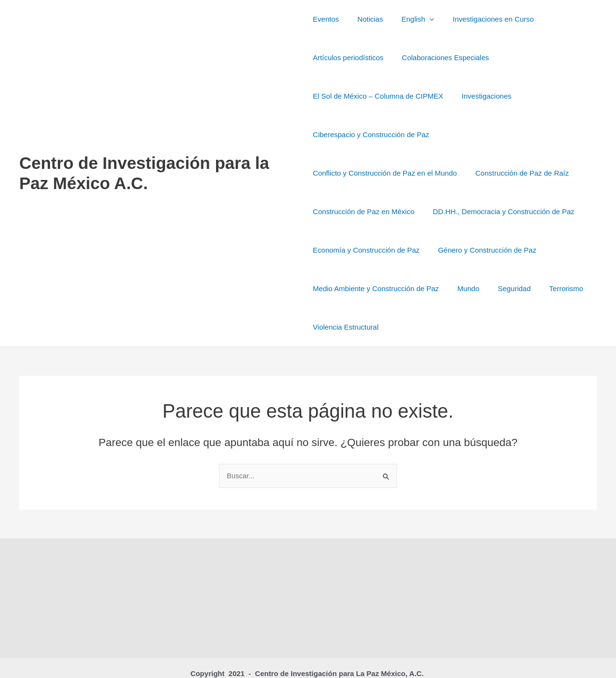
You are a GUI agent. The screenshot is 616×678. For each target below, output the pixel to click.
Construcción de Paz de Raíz (359, 173)
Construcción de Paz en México (471, 173)
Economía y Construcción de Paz (522, 211)
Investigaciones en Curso (481, 19)
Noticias (366, 19)
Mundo (577, 250)
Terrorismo (377, 288)
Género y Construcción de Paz (362, 250)
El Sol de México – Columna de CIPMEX (378, 96)
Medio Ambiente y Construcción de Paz (488, 250)
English (410, 19)
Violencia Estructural (441, 288)
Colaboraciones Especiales (442, 58)
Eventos (326, 19)
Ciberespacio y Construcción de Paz (371, 134)
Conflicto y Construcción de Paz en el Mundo (516, 134)
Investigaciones (482, 96)
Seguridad (329, 288)
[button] (422, 19)
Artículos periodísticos (348, 58)
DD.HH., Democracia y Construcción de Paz (384, 211)
